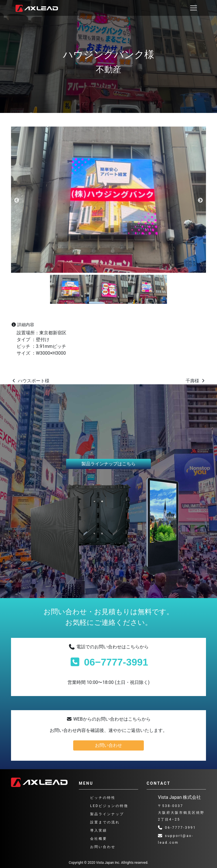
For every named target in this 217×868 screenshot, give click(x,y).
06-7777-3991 (177, 828)
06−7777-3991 (108, 662)
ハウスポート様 (30, 381)
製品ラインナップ (107, 814)
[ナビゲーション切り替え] (194, 8)
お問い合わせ (108, 745)
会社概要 (99, 839)
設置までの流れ (105, 822)
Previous (17, 200)
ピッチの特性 (103, 798)
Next (200, 200)
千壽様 (196, 381)
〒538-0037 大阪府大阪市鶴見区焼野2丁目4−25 (181, 813)
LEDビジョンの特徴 (109, 806)
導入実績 (99, 830)
